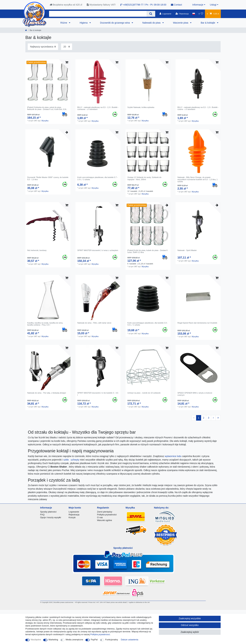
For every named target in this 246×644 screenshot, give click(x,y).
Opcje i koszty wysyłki (51, 517)
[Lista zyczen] (201, 14)
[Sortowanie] (43, 47)
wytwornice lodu (173, 456)
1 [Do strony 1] (199, 418)
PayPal (94, 640)
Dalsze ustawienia (130, 640)
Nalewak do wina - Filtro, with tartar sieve (94, 323)
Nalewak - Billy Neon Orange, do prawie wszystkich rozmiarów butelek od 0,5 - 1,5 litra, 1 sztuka (198, 179)
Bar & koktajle (208, 23)
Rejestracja (74, 515)
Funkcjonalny (111, 640)
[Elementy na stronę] (67, 47)
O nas (100, 517)
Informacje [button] (198, 5)
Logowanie (74, 512)
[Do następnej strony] (213, 418)
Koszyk (72, 517)
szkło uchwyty (72, 460)
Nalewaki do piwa (152, 23)
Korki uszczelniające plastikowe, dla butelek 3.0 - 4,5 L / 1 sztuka (148, 324)
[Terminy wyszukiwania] (98, 14)
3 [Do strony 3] (209, 418)
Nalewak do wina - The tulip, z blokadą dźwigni (47, 393)
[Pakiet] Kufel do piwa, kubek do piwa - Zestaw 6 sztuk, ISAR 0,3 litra (147, 251)
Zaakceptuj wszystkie (190, 618)
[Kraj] (194, 14)
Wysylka (45, 121)
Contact (176, 5)
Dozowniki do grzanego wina (115, 23)
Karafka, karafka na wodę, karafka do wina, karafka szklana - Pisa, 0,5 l (45, 324)
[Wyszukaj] (151, 14)
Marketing (53, 640)
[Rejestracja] (182, 14)
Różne (64, 23)
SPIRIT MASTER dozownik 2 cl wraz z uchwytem (98, 250)
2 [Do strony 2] (204, 418)
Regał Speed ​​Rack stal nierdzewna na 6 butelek (197, 323)
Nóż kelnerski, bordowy (37, 250)
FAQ (42, 515)
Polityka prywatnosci (100, 634)
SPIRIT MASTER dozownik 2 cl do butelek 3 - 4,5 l (98, 394)
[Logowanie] (165, 14)
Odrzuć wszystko (190, 625)
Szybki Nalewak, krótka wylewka (141, 107)
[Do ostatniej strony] (218, 418)
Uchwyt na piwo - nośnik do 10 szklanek (144, 393)
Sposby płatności (48, 512)
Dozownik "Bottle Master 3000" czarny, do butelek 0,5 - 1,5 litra (48, 178)
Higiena (84, 23)
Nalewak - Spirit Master (187, 250)
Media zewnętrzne (74, 640)
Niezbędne (36, 640)
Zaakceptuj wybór (190, 632)
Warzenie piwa (181, 23)
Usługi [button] (213, 5)
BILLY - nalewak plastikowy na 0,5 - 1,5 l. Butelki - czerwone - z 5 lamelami (98, 108)
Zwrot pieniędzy (105, 512)
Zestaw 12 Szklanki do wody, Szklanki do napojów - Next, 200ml (144, 178)
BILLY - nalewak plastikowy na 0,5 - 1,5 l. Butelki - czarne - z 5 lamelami (198, 108)
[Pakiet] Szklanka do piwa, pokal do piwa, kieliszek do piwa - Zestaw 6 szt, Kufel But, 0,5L (47, 108)
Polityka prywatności (107, 515)
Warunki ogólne (105, 520)
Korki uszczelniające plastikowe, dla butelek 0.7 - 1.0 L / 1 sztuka (98, 178)
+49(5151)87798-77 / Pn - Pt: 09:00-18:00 (143, 5)
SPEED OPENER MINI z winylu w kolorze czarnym (195, 394)
